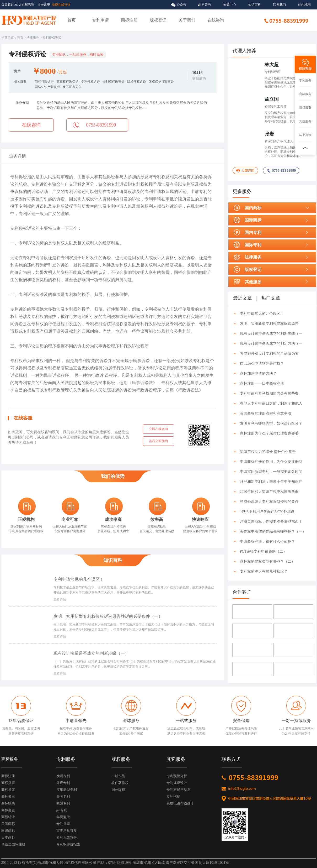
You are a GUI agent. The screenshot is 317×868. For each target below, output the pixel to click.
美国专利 (63, 796)
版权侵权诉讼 (137, 82)
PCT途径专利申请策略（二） (264, 551)
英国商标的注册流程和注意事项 (266, 413)
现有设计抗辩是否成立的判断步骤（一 (271, 334)
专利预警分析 (177, 776)
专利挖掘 (173, 796)
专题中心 (230, 5)
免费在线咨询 (61, 5)
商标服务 (305, 94)
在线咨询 (216, 20)
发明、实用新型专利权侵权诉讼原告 (269, 324)
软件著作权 (120, 783)
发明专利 (63, 776)
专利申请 (100, 20)
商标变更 (8, 810)
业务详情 (18, 156)
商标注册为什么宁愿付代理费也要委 (269, 433)
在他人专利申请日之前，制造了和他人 (271, 403)
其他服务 (305, 121)
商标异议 (8, 790)
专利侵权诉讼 (90, 82)
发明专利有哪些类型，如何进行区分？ (271, 423)
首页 (72, 20)
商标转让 (8, 817)
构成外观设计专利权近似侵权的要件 (269, 502)
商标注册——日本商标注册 (262, 383)
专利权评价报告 (68, 844)
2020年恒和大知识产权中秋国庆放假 (269, 492)
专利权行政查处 (114, 82)
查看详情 (60, 599)
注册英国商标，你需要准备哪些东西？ (271, 522)
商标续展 (8, 803)
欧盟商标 (8, 831)
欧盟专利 (63, 803)
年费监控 (63, 817)
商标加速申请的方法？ (258, 373)
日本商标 (8, 837)
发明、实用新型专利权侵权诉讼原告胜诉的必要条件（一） (109, 616)
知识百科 (255, 5)
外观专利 (63, 783)
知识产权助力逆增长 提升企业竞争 (268, 452)
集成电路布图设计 (180, 803)
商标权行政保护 (67, 82)
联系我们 (280, 5)
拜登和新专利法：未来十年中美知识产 (271, 482)
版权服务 (305, 108)
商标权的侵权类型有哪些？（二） (268, 561)
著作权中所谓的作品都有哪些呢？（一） (273, 532)
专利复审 (63, 824)
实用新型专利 (67, 790)
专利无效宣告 (67, 837)
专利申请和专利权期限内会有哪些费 (269, 393)
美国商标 (8, 824)
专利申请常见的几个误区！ (79, 579)
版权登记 (158, 20)
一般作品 (118, 776)
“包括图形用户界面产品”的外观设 (267, 512)
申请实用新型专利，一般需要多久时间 (271, 472)
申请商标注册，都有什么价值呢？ (267, 542)
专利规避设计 (177, 783)
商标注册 (129, 20)
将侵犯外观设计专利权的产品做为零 (269, 354)
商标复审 (8, 783)
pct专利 (62, 810)
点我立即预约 (158, 441)
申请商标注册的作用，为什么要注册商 (271, 462)
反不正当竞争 (72, 87)
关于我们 (187, 20)
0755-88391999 (101, 125)
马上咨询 (305, 135)
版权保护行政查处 (161, 82)
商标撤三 (8, 796)
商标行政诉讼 (44, 82)
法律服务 (33, 38)
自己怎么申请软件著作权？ (262, 364)
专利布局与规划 (178, 790)
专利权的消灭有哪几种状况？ (264, 571)
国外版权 (118, 790)
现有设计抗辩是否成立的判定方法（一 (271, 344)
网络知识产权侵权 (47, 87)
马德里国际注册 (13, 844)
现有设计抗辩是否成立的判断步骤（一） (92, 653)
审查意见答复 (67, 831)
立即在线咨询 (158, 429)
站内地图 (304, 5)
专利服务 (305, 80)
